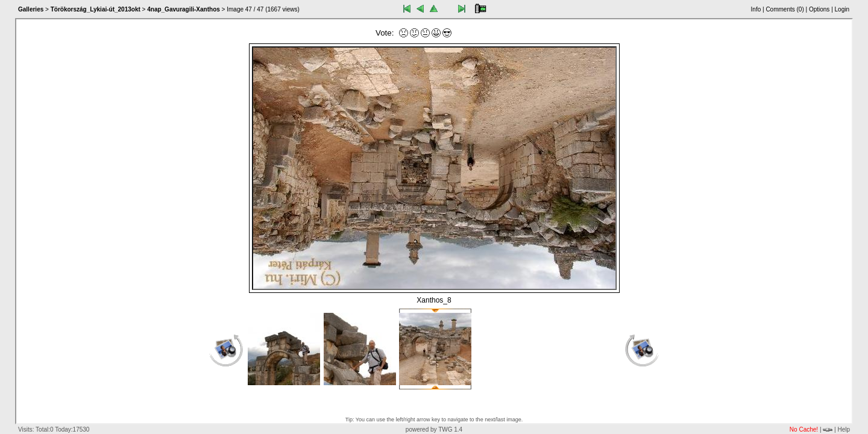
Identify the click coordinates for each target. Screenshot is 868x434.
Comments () (785, 9)
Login (842, 9)
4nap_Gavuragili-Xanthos (184, 9)
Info (756, 9)
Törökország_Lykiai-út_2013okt (96, 9)
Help (844, 429)
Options (819, 9)
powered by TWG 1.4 (434, 429)
